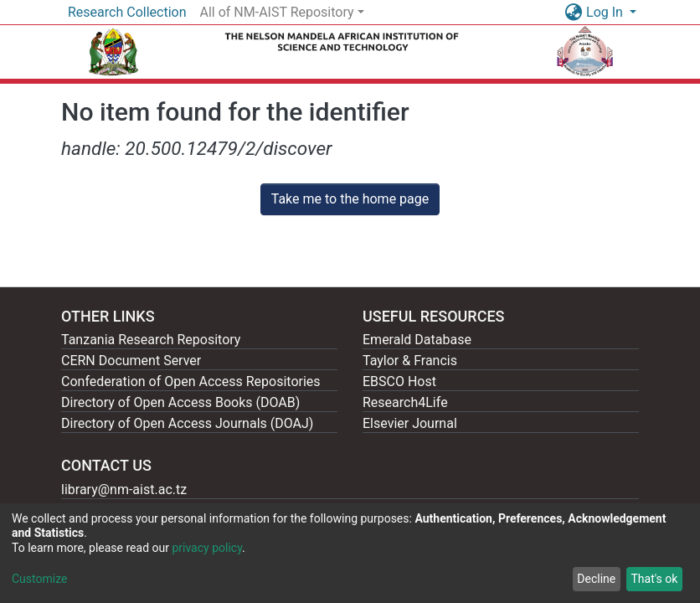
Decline (596, 579)
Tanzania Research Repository (151, 340)
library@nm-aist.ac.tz (124, 490)
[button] (573, 13)
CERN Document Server (131, 361)
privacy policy (207, 548)
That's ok (654, 579)
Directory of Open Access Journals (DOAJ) (187, 423)
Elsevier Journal (410, 423)
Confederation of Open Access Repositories (191, 381)
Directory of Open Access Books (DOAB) (180, 402)
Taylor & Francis (410, 361)
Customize (39, 579)
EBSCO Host (399, 381)
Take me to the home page (350, 199)
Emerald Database (417, 340)
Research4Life (405, 402)
